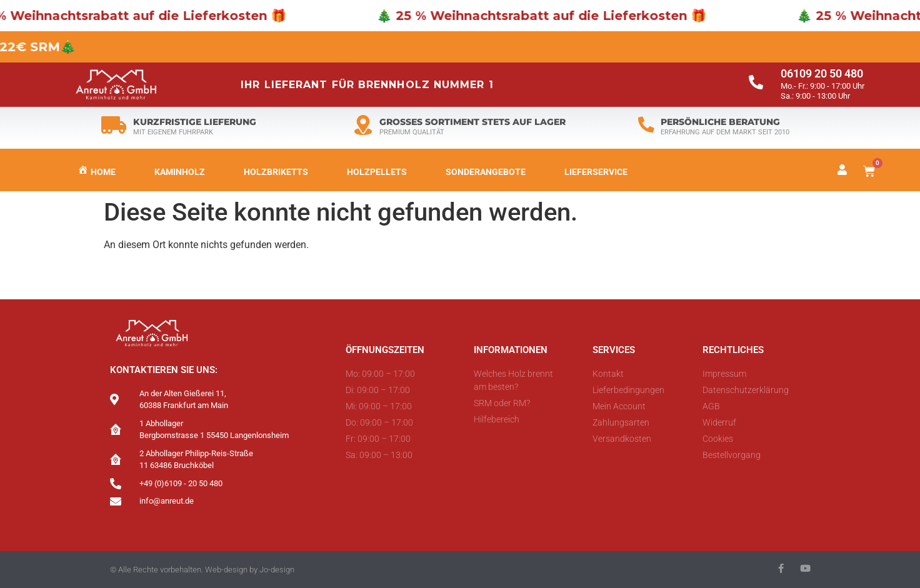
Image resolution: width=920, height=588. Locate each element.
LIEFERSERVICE (596, 172)
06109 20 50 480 (822, 74)
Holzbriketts (276, 172)
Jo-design (277, 570)
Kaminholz (180, 172)
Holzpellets (377, 172)
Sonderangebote (486, 172)
